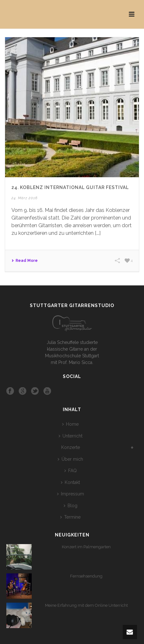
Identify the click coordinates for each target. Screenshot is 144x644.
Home (70, 424)
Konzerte (71, 447)
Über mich (70, 459)
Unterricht (71, 436)
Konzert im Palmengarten (86, 547)
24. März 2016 (24, 198)
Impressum (71, 494)
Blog (71, 506)
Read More (25, 261)
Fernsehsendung (86, 576)
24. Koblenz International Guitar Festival (70, 187)
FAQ (71, 471)
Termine (70, 517)
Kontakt (70, 482)
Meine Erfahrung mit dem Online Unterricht (86, 605)
